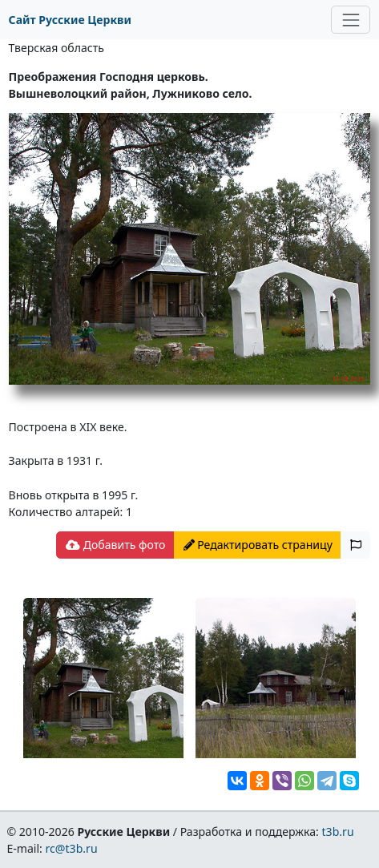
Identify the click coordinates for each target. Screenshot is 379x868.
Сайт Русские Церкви (70, 20)
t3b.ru (338, 832)
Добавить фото (115, 545)
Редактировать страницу (258, 545)
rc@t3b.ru (72, 848)
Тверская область (56, 48)
